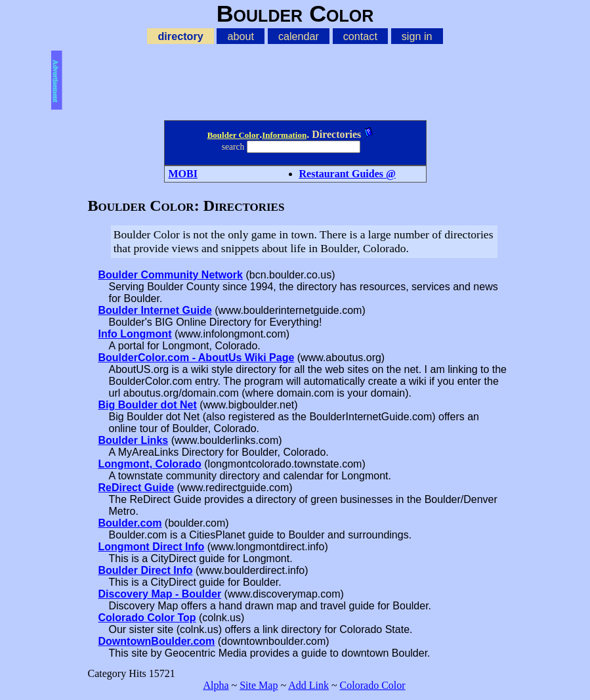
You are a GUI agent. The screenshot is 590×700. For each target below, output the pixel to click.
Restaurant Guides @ (348, 174)
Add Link (308, 685)
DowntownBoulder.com (157, 641)
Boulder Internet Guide (155, 310)
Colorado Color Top (147, 618)
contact (360, 36)
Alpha (216, 685)
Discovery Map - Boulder (160, 594)
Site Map (259, 685)
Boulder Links (134, 440)
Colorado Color (373, 685)
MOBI (183, 174)
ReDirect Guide (137, 488)
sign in (417, 36)
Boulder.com (130, 523)
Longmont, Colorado (150, 464)
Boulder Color (234, 135)
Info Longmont (135, 334)
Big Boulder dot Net (148, 405)
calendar (299, 36)
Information (284, 135)
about (241, 36)
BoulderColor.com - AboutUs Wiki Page (197, 358)
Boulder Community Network (171, 275)
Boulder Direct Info (146, 570)
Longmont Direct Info (152, 547)
